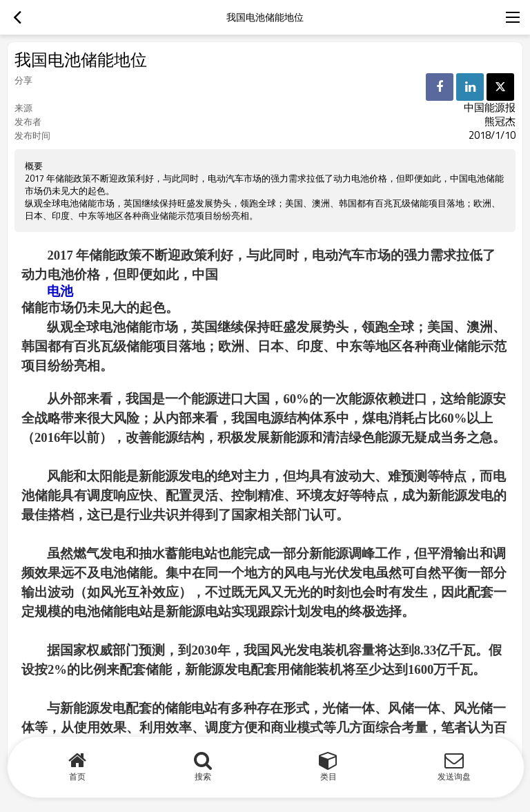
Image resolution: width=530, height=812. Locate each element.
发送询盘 (454, 776)
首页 (77, 776)
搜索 (203, 776)
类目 (328, 776)
